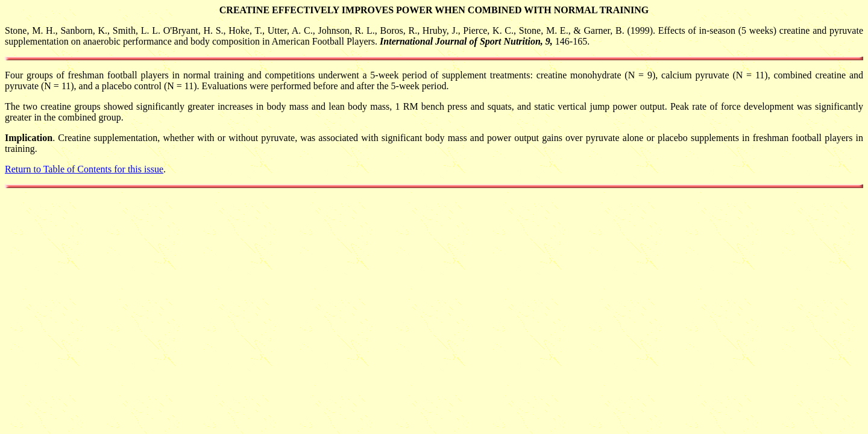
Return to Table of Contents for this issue (84, 169)
